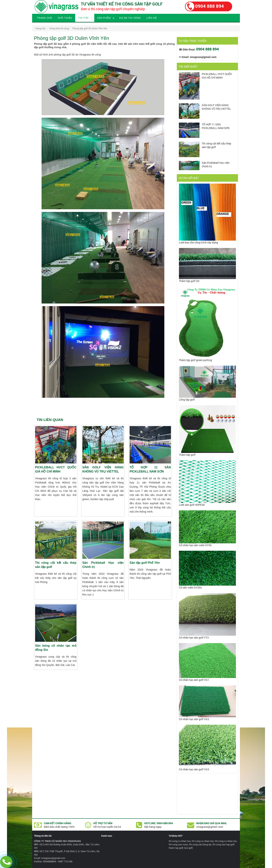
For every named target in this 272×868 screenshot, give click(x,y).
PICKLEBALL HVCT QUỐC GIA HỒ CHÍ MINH (217, 76)
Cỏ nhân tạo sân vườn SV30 (195, 545)
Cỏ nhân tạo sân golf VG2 (194, 719)
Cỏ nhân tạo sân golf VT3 (194, 637)
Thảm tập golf (187, 455)
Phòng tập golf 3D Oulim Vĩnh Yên (90, 28)
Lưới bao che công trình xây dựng (198, 242)
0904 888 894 (209, 6)
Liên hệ (152, 18)
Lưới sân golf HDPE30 (192, 505)
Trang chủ (44, 18)
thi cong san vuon (178, 844)
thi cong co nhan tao (180, 841)
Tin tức (83, 18)
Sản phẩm (104, 18)
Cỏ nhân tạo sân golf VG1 (194, 680)
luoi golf (188, 848)
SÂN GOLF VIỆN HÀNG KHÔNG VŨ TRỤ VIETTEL (216, 107)
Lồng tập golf (187, 400)
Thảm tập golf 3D (189, 281)
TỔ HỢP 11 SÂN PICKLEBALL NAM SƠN (216, 126)
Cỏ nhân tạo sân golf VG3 (194, 769)
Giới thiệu (65, 18)
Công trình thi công (59, 28)
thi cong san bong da (200, 844)
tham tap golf (176, 848)
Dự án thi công (130, 18)
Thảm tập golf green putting (195, 360)
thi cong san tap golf (223, 844)
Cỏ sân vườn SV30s (190, 587)
